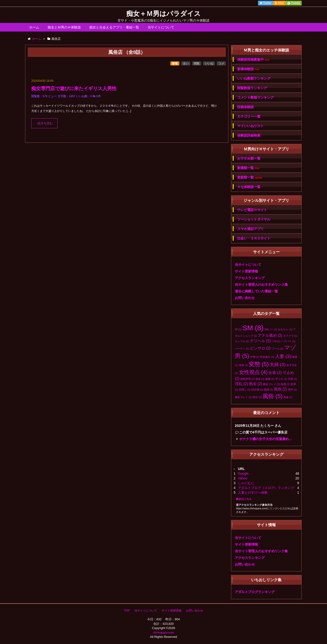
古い (186, 64)
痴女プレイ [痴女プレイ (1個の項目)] (271, 384)
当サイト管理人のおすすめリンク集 (261, 285)
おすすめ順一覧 (249, 158)
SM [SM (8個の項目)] (253, 328)
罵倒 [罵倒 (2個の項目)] (281, 389)
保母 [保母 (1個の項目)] (243, 365)
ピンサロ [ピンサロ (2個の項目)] (260, 348)
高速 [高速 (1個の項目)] (288, 397)
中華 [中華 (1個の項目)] (255, 357)
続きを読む (45, 123)
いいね (209, 64)
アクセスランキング (250, 278)
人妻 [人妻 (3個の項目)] (283, 356)
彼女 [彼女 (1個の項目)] (260, 379)
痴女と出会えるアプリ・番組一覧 (114, 27)
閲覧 (197, 64)
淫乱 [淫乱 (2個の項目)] (241, 384)
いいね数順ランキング (254, 78)
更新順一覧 (250, 177)
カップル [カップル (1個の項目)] (242, 341)
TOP (127, 611)
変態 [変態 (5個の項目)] (259, 364)
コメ (221, 64)
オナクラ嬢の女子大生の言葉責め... (265, 439)
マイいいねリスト (250, 126)
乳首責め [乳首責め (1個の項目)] (267, 357)
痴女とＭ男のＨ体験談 (64, 27)
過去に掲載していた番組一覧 (256, 291)
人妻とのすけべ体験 (253, 492)
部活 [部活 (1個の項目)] (257, 397)
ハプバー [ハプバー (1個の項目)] (288, 341)
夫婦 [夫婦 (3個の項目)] (278, 365)
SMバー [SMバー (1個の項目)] (271, 329)
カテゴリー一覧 (249, 116)
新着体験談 (248, 69)
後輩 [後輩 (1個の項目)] (270, 379)
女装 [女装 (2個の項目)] (275, 373)
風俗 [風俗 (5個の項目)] (273, 396)
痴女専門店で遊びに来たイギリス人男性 (74, 88)
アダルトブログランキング (255, 592)
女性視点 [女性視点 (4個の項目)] (253, 372)
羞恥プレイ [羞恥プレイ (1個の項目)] (243, 397)
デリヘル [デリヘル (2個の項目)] (260, 341)
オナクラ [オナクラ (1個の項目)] (291, 336)
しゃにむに (246, 483)
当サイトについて (161, 27)
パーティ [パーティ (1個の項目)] (242, 349)
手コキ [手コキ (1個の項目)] (281, 379)
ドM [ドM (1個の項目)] (276, 341)
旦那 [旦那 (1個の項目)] (292, 379)
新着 (175, 64)
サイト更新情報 (246, 271)
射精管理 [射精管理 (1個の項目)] (247, 379)
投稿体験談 (245, 107)
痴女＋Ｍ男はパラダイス (163, 14)
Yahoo (243, 478)
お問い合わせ (245, 298)
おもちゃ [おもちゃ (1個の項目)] (285, 329)
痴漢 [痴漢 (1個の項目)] (285, 384)
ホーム (34, 27)
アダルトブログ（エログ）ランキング (266, 488)
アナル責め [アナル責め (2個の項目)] (270, 335)
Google (243, 474)
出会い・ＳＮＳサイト (254, 238)
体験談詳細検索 (249, 135)
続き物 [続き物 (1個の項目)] (257, 390)
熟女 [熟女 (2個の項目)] (256, 384)
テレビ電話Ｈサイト (252, 210)
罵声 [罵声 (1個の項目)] (292, 390)
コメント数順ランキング (255, 97)
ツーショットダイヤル (254, 219)
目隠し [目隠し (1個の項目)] (245, 390)
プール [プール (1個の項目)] (278, 349)
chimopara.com (164, 632)
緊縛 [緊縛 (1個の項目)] (268, 390)
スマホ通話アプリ (250, 229)
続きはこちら (244, 499)
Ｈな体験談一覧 (249, 187)
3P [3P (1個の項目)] (238, 329)
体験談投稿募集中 (253, 60)
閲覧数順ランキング (252, 88)
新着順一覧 (248, 168)
